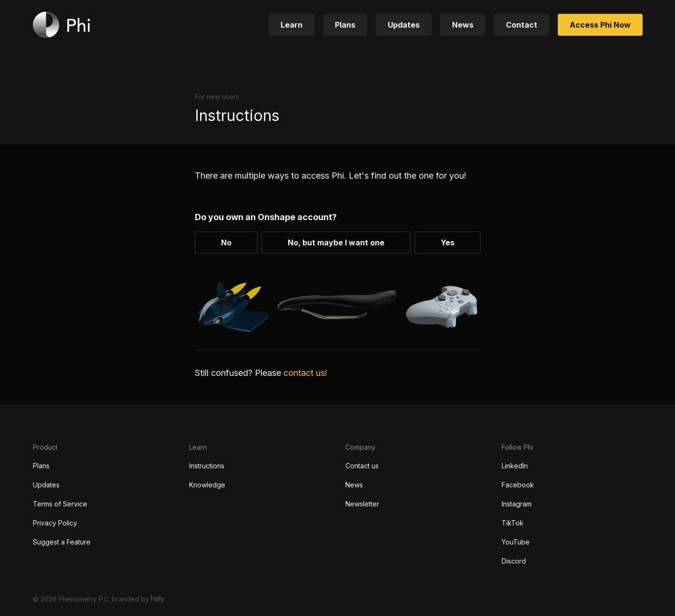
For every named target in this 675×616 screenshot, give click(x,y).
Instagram (517, 504)
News (354, 485)
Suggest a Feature (62, 542)
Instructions (207, 466)
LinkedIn (515, 466)
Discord (514, 561)
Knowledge (207, 485)
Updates (46, 485)
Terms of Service (60, 504)
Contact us (362, 466)
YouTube (516, 542)
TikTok (513, 523)
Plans (41, 466)
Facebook (518, 485)
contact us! (304, 373)
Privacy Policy (55, 523)
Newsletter (362, 504)
